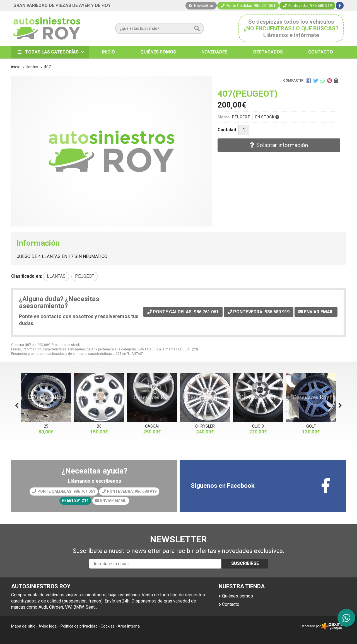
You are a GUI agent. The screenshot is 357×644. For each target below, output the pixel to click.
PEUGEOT (184, 349)
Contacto (231, 604)
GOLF (311, 426)
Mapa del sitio (23, 626)
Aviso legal (48, 626)
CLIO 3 (258, 426)
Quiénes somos (237, 596)
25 (46, 426)
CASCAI (152, 426)
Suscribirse (245, 563)
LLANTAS (144, 349)
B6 (99, 426)
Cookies (108, 626)
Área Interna (129, 626)
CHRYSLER (205, 426)
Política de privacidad (79, 626)
